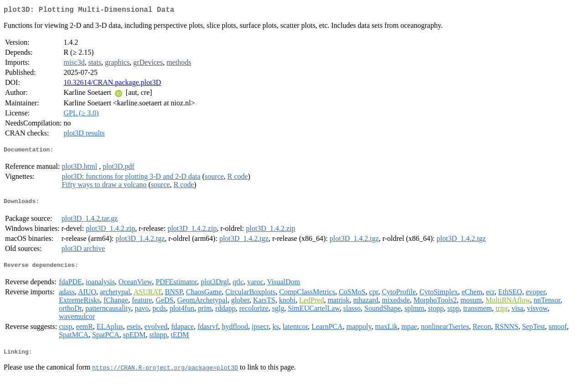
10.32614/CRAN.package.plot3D (112, 84)
